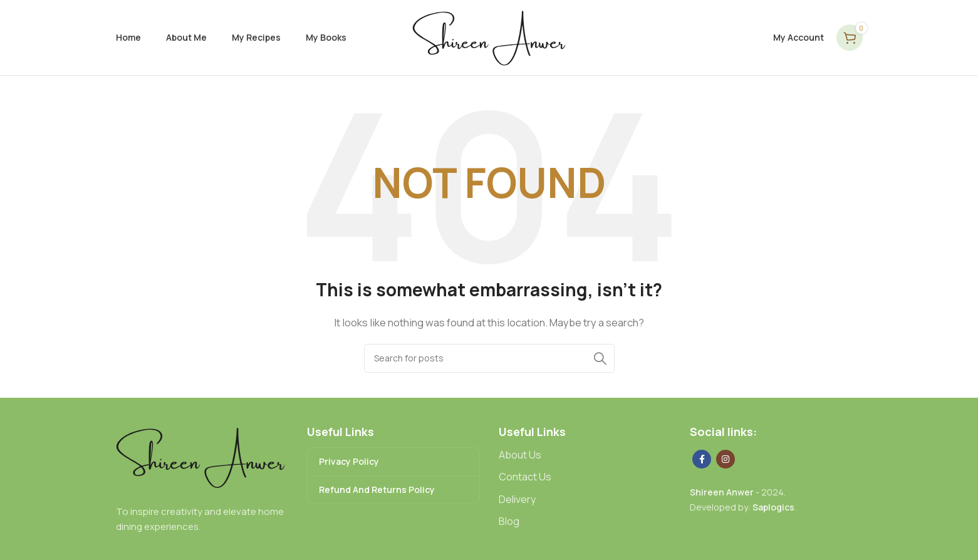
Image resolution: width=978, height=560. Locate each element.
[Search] (489, 358)
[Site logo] (489, 37)
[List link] (585, 455)
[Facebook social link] (702, 459)
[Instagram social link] (726, 459)
